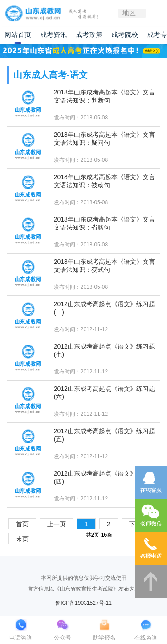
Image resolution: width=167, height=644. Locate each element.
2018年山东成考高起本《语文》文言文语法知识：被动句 (104, 181)
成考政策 (89, 35)
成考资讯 (53, 35)
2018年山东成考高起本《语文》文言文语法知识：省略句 (104, 223)
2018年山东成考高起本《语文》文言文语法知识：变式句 (104, 266)
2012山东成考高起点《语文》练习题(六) (104, 393)
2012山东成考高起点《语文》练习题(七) (104, 350)
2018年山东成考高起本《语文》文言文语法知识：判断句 (104, 96)
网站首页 (18, 35)
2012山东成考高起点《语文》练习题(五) (104, 435)
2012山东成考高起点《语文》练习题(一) (104, 308)
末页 (22, 539)
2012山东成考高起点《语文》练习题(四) (104, 477)
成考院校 (125, 35)
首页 (22, 524)
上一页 (57, 524)
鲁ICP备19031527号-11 (83, 603)
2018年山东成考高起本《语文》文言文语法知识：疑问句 (104, 139)
